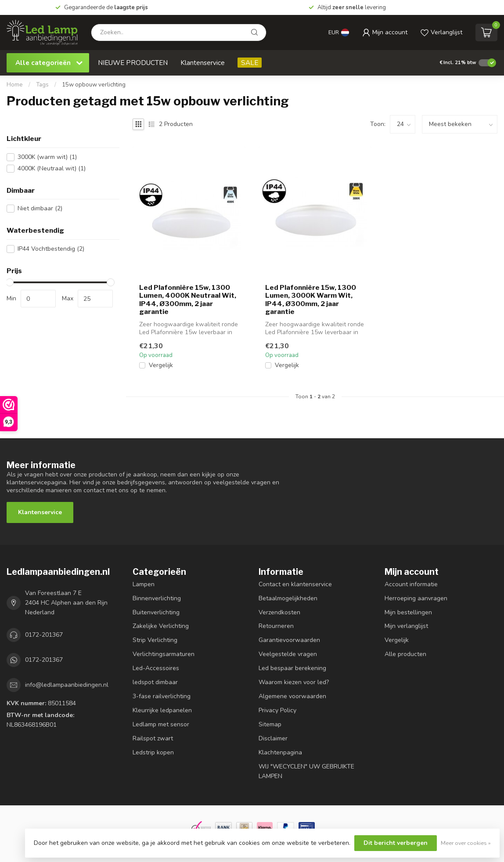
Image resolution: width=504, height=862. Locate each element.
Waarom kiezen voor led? (294, 682)
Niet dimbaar (40, 208)
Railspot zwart (153, 738)
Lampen (144, 584)
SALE (250, 63)
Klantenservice (203, 63)
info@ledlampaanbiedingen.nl (67, 685)
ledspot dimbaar (155, 682)
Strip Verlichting (155, 640)
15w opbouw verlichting (94, 85)
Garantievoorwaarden (289, 640)
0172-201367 (44, 635)
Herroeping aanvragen (416, 598)
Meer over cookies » (466, 843)
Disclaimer (273, 738)
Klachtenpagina (280, 752)
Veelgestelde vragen (288, 654)
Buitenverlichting (156, 612)
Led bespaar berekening (292, 668)
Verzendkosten (279, 612)
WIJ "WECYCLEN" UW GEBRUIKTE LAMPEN (306, 771)
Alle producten (405, 654)
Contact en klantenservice (295, 584)
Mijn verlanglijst (406, 626)
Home (15, 85)
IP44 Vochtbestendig (51, 249)
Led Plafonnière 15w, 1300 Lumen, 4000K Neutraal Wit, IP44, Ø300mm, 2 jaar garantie (188, 300)
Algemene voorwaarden (292, 696)
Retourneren (276, 626)
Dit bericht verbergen (396, 843)
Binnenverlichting (157, 598)
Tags (42, 85)
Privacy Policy (277, 710)
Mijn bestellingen (408, 612)
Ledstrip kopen (153, 752)
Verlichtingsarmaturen (164, 654)
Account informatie (411, 584)
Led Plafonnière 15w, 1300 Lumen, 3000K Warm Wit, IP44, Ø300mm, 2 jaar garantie (311, 300)
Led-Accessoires (156, 668)
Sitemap (270, 724)
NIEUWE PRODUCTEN (133, 63)
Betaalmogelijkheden (288, 598)
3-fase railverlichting (162, 696)
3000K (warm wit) (47, 157)
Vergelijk (161, 365)
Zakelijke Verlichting (161, 626)
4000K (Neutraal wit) (52, 168)
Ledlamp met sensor (161, 724)
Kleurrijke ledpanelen (162, 710)
